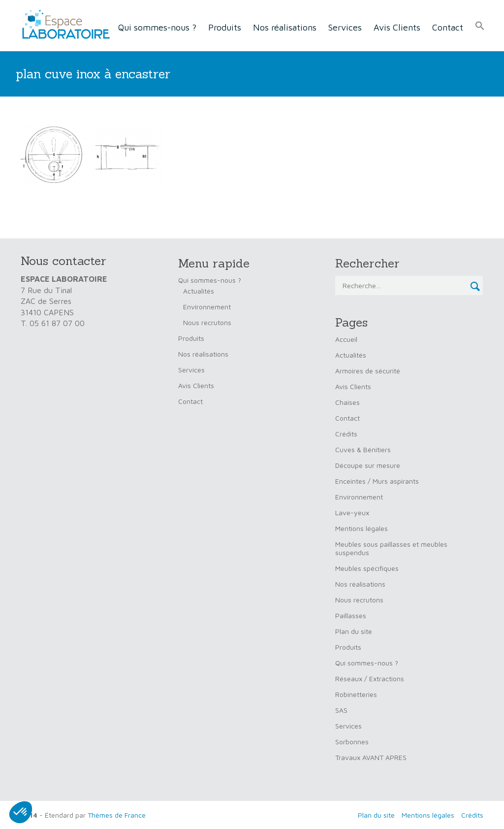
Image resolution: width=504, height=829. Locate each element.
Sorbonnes (352, 742)
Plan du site (354, 631)
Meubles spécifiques (367, 568)
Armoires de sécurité (368, 371)
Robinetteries (356, 694)
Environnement (207, 307)
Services (345, 27)
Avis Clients (397, 27)
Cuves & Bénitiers (363, 449)
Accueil (346, 339)
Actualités (199, 291)
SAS (341, 710)
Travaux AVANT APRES (371, 757)
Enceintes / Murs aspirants (377, 481)
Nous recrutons (207, 322)
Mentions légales (362, 528)
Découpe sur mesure (368, 465)
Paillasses (351, 615)
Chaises (347, 402)
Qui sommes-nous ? (157, 27)
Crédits (346, 434)
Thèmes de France (117, 815)
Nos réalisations (285, 27)
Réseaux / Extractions (370, 679)
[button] (480, 26)
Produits (225, 27)
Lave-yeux (352, 513)
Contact (448, 27)
